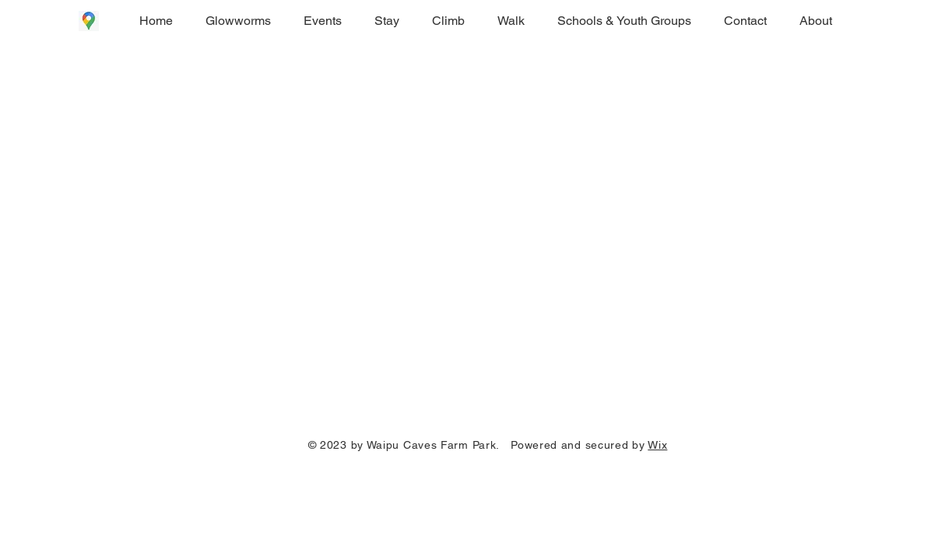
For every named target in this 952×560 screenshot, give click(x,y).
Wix (657, 445)
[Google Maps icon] (89, 21)
